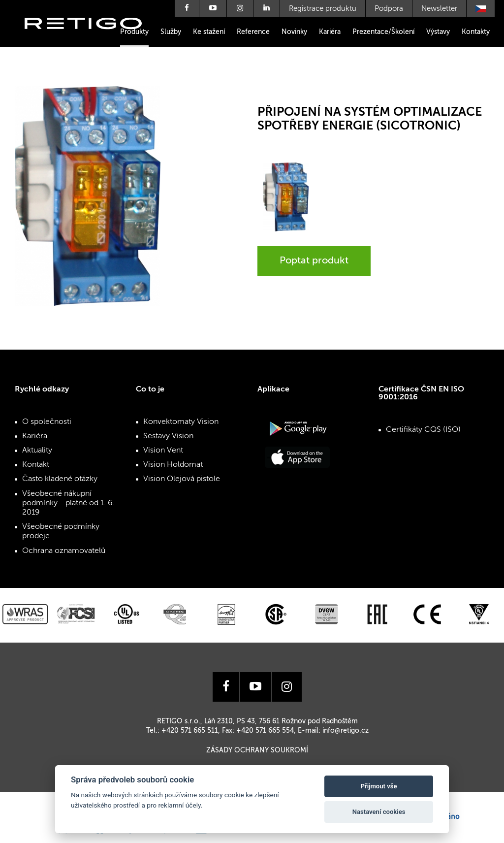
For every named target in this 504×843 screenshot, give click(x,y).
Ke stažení (209, 32)
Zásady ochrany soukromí (257, 750)
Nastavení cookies (379, 812)
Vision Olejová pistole (182, 479)
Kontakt (36, 465)
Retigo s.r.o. (91, 38)
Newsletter (439, 9)
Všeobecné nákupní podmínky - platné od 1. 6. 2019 (68, 503)
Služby (171, 32)
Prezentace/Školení (383, 32)
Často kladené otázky (60, 479)
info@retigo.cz (346, 731)
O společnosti (47, 422)
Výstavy (438, 32)
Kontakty (476, 32)
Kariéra (330, 32)
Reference (253, 32)
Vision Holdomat (173, 465)
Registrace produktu (323, 9)
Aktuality (37, 451)
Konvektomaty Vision (181, 422)
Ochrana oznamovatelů (64, 551)
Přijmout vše (379, 786)
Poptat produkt (314, 261)
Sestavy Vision (168, 436)
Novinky (294, 32)
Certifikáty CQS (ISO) (423, 430)
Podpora (389, 9)
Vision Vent (163, 451)
